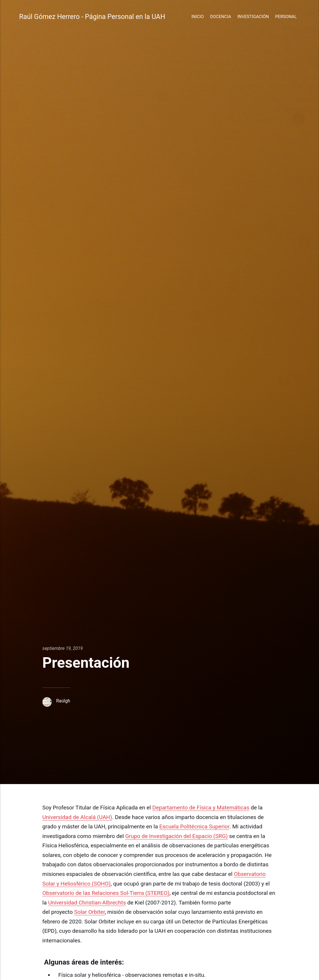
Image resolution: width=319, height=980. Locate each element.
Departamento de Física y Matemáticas (201, 808)
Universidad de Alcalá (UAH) (77, 817)
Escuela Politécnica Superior (194, 826)
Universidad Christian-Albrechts (87, 903)
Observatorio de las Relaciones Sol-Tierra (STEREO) (106, 893)
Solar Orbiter (89, 912)
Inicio (198, 17)
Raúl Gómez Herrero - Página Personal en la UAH (92, 17)
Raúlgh (63, 701)
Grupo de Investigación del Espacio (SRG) (177, 836)
